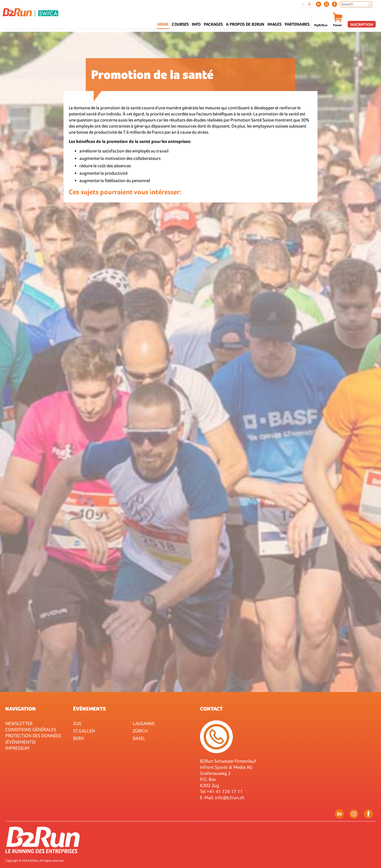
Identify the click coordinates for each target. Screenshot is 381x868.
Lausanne (144, 723)
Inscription (362, 24)
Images (275, 24)
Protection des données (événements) (33, 739)
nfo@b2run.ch (230, 797)
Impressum (17, 748)
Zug (77, 723)
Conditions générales (31, 729)
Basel (139, 738)
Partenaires (297, 24)
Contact (211, 709)
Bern (78, 738)
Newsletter (19, 723)
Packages (213, 24)
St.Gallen (84, 731)
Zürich (140, 731)
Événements (89, 709)
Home (163, 24)
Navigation (21, 709)
